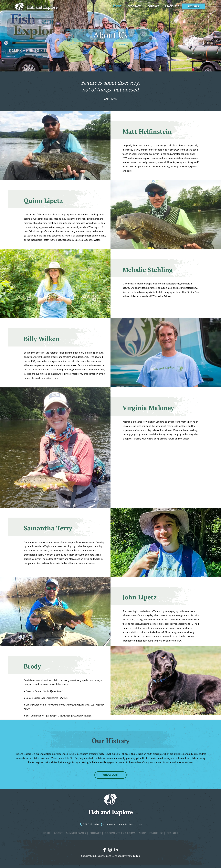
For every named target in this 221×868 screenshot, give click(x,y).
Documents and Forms (120, 833)
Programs (135, 6)
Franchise (172, 6)
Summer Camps (76, 833)
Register (193, 6)
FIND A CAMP (111, 775)
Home (47, 833)
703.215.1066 (89, 824)
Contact (153, 6)
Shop (142, 833)
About (117, 6)
